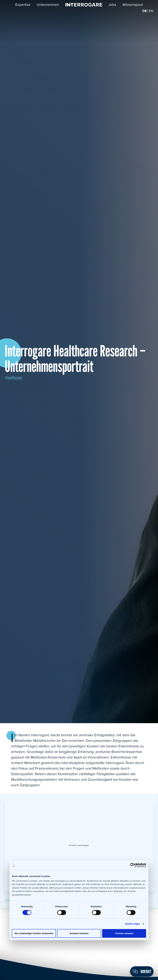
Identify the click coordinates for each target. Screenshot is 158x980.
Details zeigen (133, 924)
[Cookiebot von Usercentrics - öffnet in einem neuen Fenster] (133, 865)
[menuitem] (144, 14)
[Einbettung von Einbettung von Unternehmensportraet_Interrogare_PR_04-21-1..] (79, 845)
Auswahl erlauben (79, 933)
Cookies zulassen (124, 933)
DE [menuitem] (144, 14)
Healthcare (14, 377)
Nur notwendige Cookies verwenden (34, 933)
